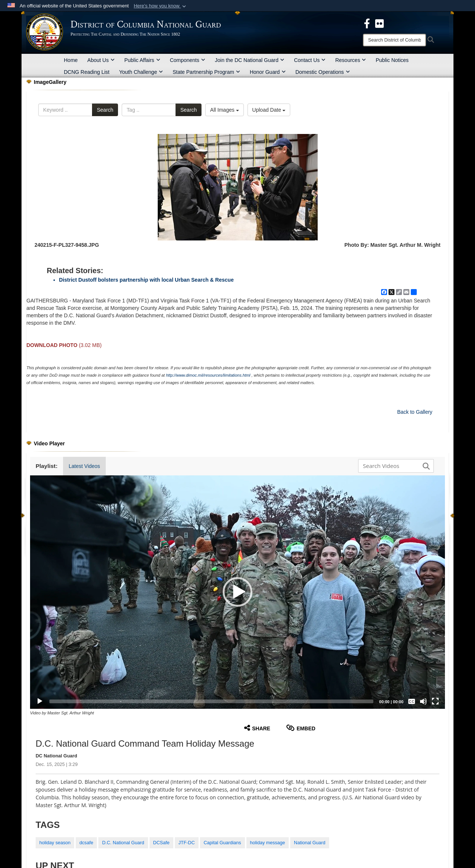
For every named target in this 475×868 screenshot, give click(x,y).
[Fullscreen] (435, 701)
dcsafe (86, 843)
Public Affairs (142, 60)
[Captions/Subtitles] (412, 701)
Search (105, 110)
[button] (160, 6)
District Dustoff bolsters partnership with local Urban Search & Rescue (146, 280)
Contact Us (310, 60)
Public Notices (392, 60)
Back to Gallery (415, 412)
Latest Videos (84, 466)
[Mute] (423, 701)
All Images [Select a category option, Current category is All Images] (224, 110)
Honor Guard (268, 72)
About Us (101, 60)
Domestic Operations (323, 72)
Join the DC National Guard (250, 60)
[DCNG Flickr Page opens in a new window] (379, 23)
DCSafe (161, 843)
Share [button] (257, 728)
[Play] (40, 701)
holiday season (55, 843)
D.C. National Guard (123, 843)
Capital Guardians (222, 843)
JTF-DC (187, 843)
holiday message (268, 843)
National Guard (310, 843)
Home (71, 60)
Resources (350, 60)
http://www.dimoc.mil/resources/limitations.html (208, 375)
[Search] (394, 40)
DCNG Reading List (87, 72)
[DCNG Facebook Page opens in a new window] (367, 23)
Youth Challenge (141, 72)
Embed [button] (301, 728)
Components (188, 60)
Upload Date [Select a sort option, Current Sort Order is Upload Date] (269, 110)
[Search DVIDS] (394, 466)
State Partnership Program (206, 72)
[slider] (211, 701)
